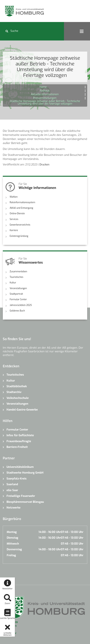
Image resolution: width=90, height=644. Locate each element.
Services (14, 219)
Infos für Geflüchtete (20, 435)
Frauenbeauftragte (19, 441)
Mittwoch (13, 543)
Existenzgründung (19, 236)
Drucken (44, 165)
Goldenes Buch (17, 310)
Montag (12, 532)
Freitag (11, 555)
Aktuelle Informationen (45, 94)
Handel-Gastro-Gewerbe (22, 409)
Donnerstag (14, 549)
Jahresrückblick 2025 (21, 305)
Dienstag (12, 537)
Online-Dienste (17, 213)
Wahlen (14, 197)
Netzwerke (13, 507)
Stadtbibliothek (17, 386)
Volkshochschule (18, 398)
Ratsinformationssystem (22, 202)
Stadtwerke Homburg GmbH (25, 472)
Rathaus (45, 91)
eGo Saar (12, 490)
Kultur (13, 282)
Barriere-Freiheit (17, 447)
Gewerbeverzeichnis (20, 225)
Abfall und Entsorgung (21, 208)
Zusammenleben (18, 271)
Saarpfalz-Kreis (17, 478)
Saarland (12, 484)
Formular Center (18, 299)
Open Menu (82, 31)
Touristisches (16, 277)
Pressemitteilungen (45, 98)
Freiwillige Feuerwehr (21, 496)
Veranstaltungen (18, 288)
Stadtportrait (16, 294)
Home (43, 87)
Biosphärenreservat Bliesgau (25, 501)
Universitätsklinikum (20, 467)
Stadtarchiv (14, 392)
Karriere (14, 230)
